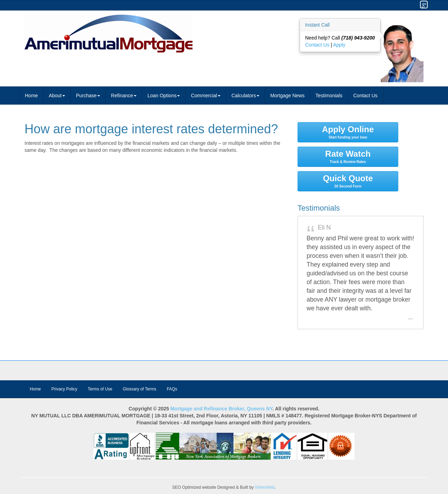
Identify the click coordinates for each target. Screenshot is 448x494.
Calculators (245, 96)
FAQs (172, 389)
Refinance (124, 96)
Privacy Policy (64, 389)
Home (31, 96)
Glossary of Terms (140, 389)
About (57, 96)
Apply (339, 45)
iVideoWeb (265, 487)
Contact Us (318, 45)
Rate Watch (348, 156)
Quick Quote (348, 181)
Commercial (206, 96)
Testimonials (329, 96)
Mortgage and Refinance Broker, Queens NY (222, 409)
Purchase (88, 96)
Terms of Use (100, 389)
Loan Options (164, 96)
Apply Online (348, 132)
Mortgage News (287, 96)
